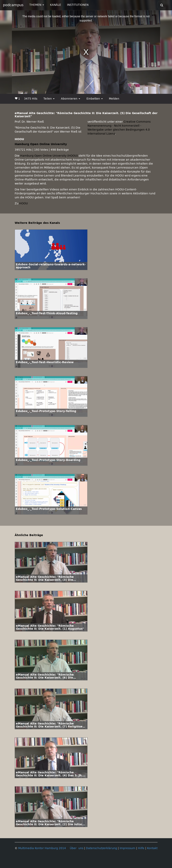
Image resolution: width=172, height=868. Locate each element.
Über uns (77, 848)
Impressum (127, 848)
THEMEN (37, 5)
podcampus (13, 5)
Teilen (49, 99)
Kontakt (152, 848)
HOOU (24, 203)
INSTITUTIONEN (78, 5)
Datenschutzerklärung (101, 848)
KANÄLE (56, 5)
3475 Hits (31, 99)
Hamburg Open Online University (41, 144)
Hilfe (141, 848)
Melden (114, 99)
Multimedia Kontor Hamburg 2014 (42, 848)
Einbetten (95, 99)
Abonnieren (71, 99)
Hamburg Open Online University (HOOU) (49, 156)
